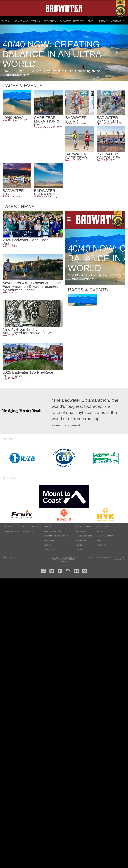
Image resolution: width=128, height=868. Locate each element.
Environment (50, 540)
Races (6, 21)
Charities (9, 439)
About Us (50, 21)
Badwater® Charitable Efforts (57, 536)
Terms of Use (50, 550)
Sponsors (9, 478)
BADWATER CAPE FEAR (30, 527)
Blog (92, 21)
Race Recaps (81, 540)
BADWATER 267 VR (9, 527)
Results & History (104, 527)
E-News (103, 21)
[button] (118, 53)
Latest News (19, 207)
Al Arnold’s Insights (84, 536)
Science (79, 545)
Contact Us (118, 21)
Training (79, 550)
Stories (100, 531)
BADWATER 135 (27, 531)
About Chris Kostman (53, 531)
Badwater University (72, 21)
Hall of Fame (81, 531)
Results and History (27, 21)
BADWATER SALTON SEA (11, 531)
